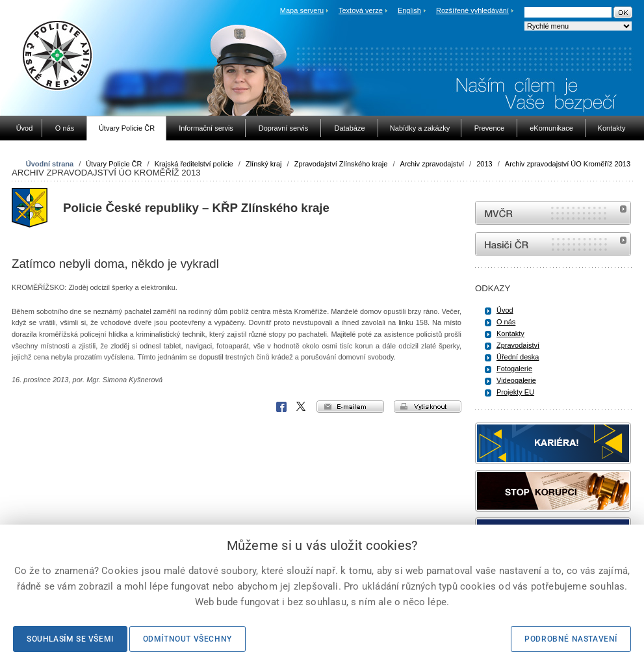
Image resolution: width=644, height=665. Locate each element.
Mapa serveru (302, 10)
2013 (484, 164)
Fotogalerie (514, 369)
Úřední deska (518, 357)
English (409, 10)
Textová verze (361, 10)
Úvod (505, 310)
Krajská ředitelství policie (194, 164)
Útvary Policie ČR (114, 164)
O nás (506, 322)
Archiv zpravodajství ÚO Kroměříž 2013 (568, 164)
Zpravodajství (518, 345)
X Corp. (302, 407)
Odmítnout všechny (187, 639)
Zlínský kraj (264, 164)
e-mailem (350, 407)
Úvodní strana (50, 164)
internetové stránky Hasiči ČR (553, 244)
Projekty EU (515, 392)
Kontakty (510, 333)
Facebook (281, 407)
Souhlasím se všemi (70, 639)
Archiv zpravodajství (432, 164)
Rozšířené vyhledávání (472, 10)
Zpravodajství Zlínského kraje (341, 164)
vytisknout (428, 407)
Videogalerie (516, 380)
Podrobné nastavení (571, 639)
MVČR (553, 213)
